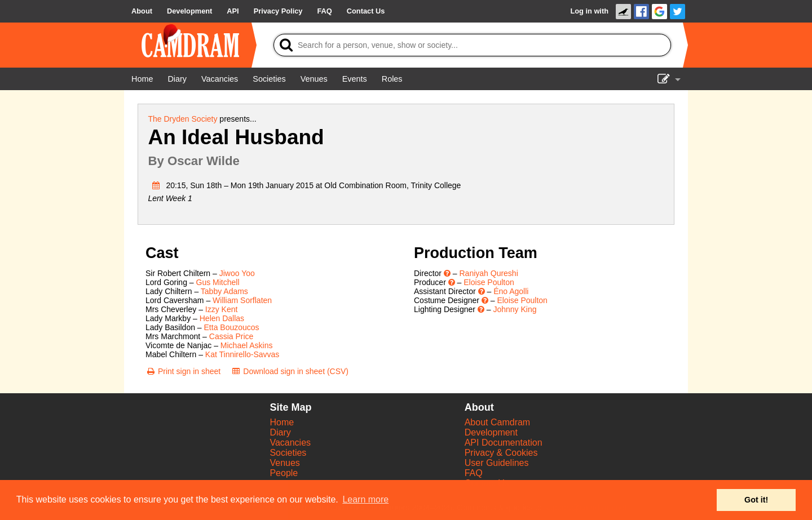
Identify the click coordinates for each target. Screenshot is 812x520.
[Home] (142, 79)
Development (491, 432)
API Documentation (504, 443)
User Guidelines (497, 463)
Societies (288, 453)
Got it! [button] (756, 500)
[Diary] (177, 79)
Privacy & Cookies (501, 453)
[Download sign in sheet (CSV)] (290, 371)
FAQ (474, 473)
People (284, 473)
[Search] (472, 45)
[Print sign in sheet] (183, 371)
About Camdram (498, 422)
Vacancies (290, 443)
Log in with (589, 11)
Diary (280, 432)
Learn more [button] (365, 499)
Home (282, 422)
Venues (284, 463)
